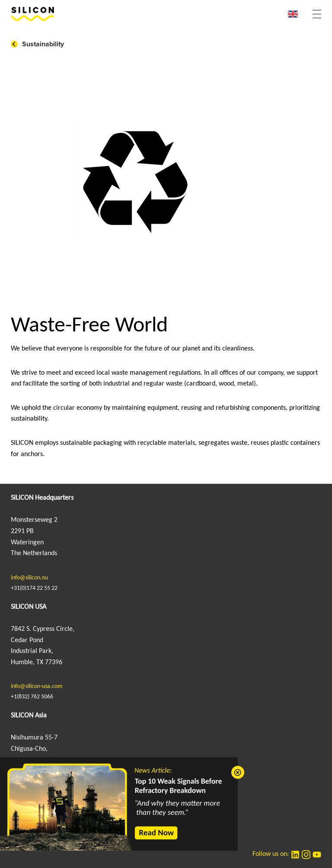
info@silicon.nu (29, 578)
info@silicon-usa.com (37, 686)
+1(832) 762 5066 (32, 697)
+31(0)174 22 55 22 (34, 588)
